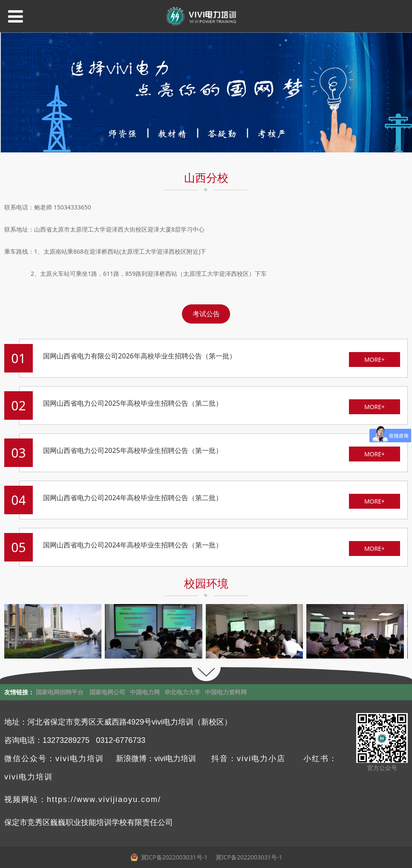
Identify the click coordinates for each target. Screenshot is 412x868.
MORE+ (375, 360)
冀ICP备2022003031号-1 (248, 857)
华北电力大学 (182, 692)
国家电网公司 (107, 692)
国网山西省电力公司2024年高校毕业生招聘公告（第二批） (133, 498)
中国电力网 (145, 692)
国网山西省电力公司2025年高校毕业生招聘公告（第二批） (133, 403)
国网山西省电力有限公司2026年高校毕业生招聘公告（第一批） (140, 356)
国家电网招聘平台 (60, 692)
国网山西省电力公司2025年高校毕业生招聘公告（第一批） (133, 450)
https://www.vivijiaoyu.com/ (104, 799)
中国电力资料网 (226, 692)
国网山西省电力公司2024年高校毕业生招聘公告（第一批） (133, 545)
